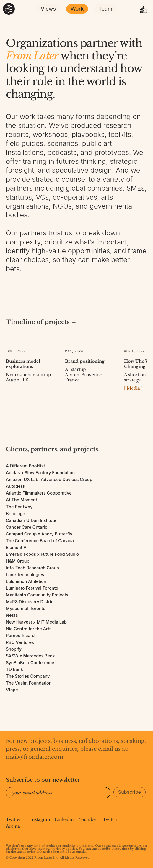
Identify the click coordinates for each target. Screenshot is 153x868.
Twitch (110, 819)
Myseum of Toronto (26, 608)
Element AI (17, 547)
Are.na (13, 826)
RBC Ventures (20, 642)
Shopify (14, 649)
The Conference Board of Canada (40, 541)
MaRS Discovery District (30, 602)
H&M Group (18, 561)
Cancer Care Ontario (27, 527)
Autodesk (16, 486)
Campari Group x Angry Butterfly (39, 534)
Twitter (14, 819)
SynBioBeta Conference (30, 663)
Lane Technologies (25, 574)
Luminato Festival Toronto (32, 588)
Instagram (41, 819)
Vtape (12, 690)
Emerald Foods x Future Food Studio (43, 554)
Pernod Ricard (20, 635)
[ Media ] (133, 388)
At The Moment (22, 500)
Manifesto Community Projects (37, 595)
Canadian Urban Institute (31, 520)
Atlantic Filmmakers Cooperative (39, 493)
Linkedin (64, 819)
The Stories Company (28, 676)
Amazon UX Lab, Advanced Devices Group (49, 479)
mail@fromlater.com (35, 757)
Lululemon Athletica (26, 581)
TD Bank (14, 669)
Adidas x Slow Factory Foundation (40, 473)
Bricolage (16, 514)
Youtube (87, 819)
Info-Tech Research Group (32, 568)
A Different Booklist (25, 466)
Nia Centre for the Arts (29, 629)
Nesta (12, 615)
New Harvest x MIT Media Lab (36, 622)
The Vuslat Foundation (29, 683)
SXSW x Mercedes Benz (30, 656)
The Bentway (19, 507)
